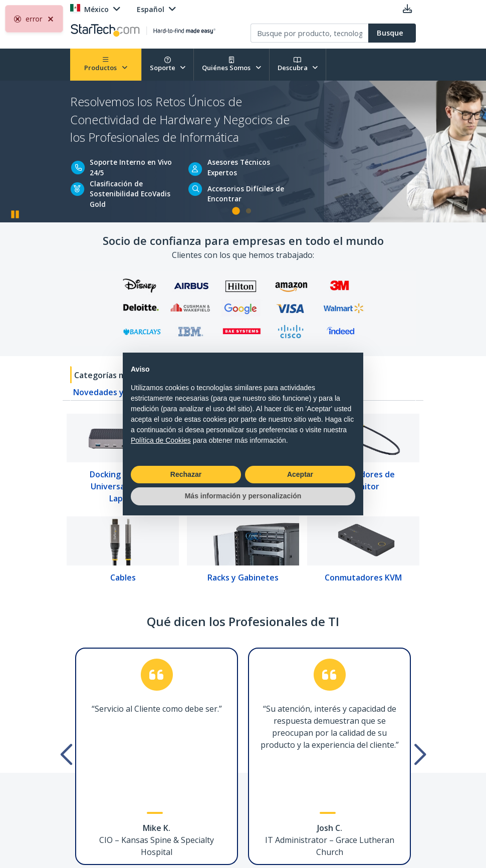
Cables (123, 577)
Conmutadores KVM (363, 577)
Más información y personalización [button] (243, 496)
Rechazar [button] (186, 474)
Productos (106, 64)
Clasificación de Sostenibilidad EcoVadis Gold (130, 194)
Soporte (168, 64)
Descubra (298, 64)
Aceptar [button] (300, 474)
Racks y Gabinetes (243, 577)
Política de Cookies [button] (161, 440)
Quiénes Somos (231, 64)
